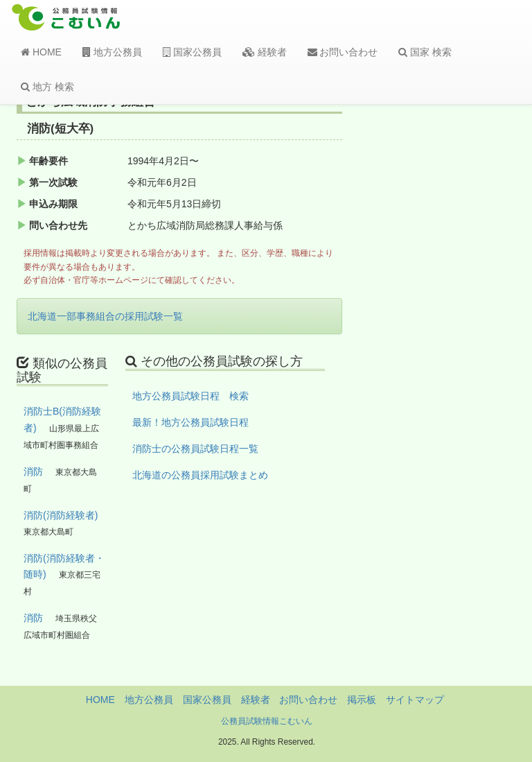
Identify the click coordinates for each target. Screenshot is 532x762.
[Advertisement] (461, 321)
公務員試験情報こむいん (267, 721)
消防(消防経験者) (61, 515)
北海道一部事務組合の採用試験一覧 (105, 316)
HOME (41, 52)
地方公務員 (112, 52)
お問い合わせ (343, 52)
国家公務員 (192, 52)
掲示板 (362, 700)
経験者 (265, 52)
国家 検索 (425, 52)
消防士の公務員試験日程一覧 (195, 449)
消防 (33, 471)
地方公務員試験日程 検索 (190, 396)
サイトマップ (415, 700)
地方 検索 (47, 87)
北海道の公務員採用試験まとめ (200, 475)
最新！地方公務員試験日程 (190, 422)
